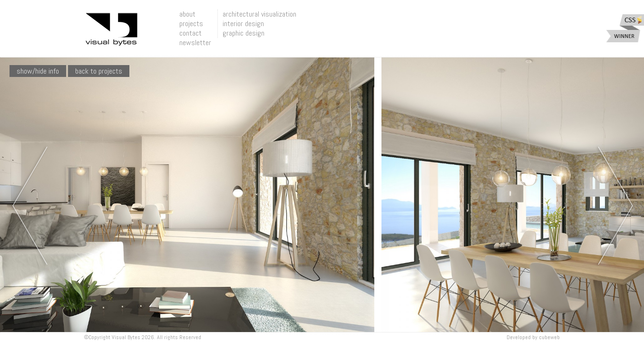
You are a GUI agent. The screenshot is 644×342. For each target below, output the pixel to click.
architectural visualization (259, 14)
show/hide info (38, 71)
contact (190, 33)
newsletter (195, 43)
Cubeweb (549, 337)
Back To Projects (99, 71)
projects (191, 24)
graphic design (244, 33)
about (187, 14)
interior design (243, 24)
